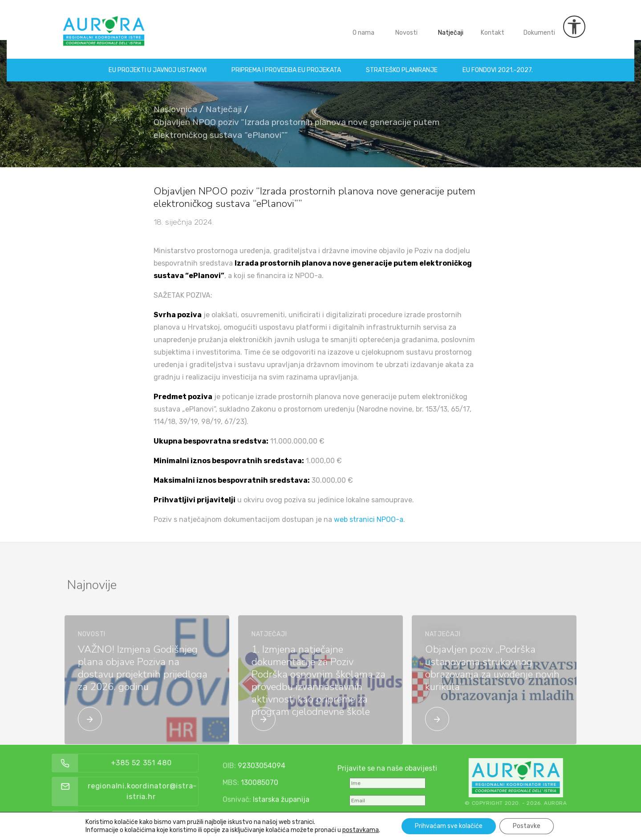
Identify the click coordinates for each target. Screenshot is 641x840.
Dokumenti (539, 26)
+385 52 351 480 (160, 763)
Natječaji (451, 26)
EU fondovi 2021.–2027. (498, 63)
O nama (363, 26)
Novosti (406, 26)
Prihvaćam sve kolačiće (449, 826)
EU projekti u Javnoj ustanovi (158, 63)
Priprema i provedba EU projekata (286, 63)
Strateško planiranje (402, 63)
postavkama (361, 830)
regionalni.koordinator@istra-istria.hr (162, 791)
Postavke (527, 826)
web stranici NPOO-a (369, 519)
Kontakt (493, 26)
